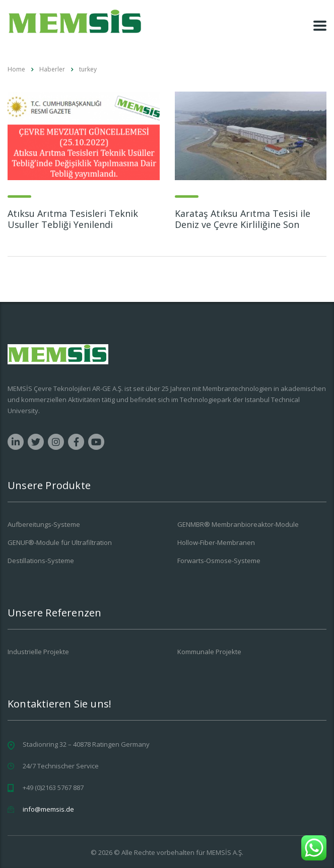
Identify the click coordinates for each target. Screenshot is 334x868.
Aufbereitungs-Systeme (44, 524)
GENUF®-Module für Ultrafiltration (60, 542)
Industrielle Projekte (38, 652)
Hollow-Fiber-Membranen (216, 542)
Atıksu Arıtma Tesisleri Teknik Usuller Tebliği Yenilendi (73, 219)
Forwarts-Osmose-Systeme (219, 561)
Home (16, 69)
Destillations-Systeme (41, 561)
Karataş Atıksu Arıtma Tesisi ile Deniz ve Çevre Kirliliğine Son (243, 219)
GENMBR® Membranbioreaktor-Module (238, 524)
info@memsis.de (48, 809)
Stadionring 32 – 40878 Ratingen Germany (86, 744)
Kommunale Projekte (209, 652)
